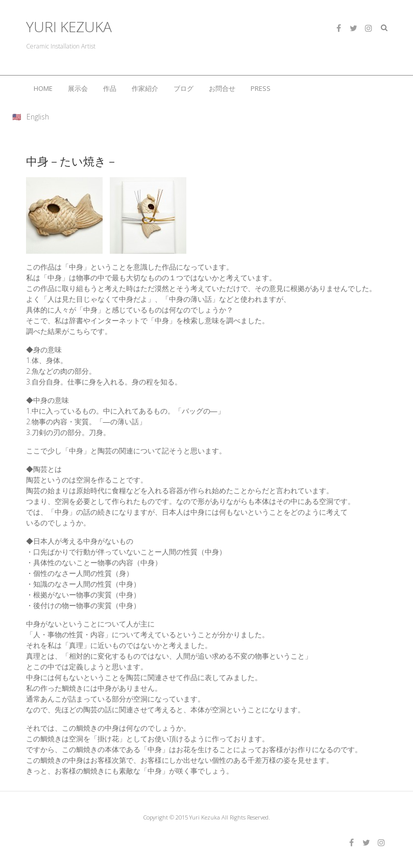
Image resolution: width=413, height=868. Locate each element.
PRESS (261, 88)
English (38, 117)
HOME (43, 88)
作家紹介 (145, 88)
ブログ (184, 88)
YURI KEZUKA (69, 27)
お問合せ (222, 88)
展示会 (78, 88)
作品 (110, 88)
